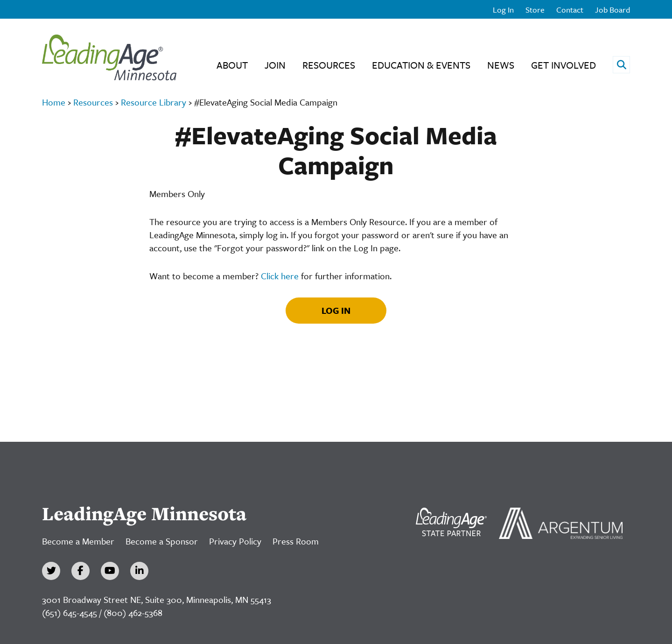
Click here (280, 276)
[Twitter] (51, 571)
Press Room (296, 541)
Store (535, 10)
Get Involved (563, 65)
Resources (329, 65)
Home (54, 102)
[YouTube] (110, 571)
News (501, 65)
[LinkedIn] (139, 571)
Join (275, 65)
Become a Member (78, 541)
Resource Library (154, 102)
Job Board (612, 10)
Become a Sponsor (162, 541)
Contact (570, 10)
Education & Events (421, 65)
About (232, 65)
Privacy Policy (235, 541)
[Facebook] (80, 571)
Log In (503, 10)
